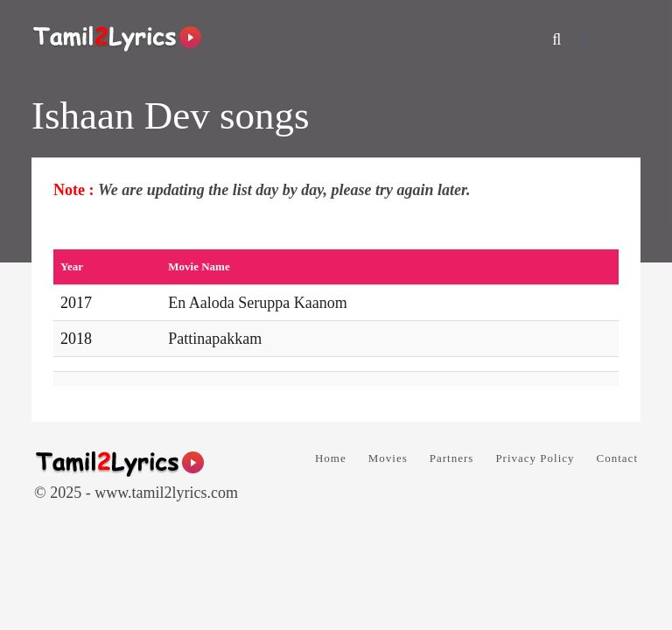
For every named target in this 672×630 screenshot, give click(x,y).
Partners (452, 458)
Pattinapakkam (215, 339)
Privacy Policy (535, 458)
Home (331, 458)
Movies (388, 458)
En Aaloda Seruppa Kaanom (257, 303)
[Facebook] (585, 39)
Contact (617, 458)
